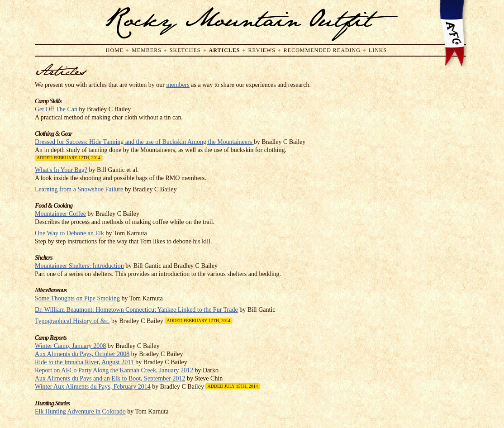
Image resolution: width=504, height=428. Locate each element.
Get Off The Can (56, 109)
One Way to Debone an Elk (69, 233)
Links (378, 50)
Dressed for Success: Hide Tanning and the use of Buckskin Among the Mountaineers (144, 142)
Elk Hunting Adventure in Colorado (80, 411)
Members (147, 50)
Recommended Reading (322, 50)
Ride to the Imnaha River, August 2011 (84, 362)
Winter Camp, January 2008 (70, 346)
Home (115, 50)
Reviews (262, 50)
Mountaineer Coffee (60, 214)
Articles (225, 50)
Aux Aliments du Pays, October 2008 (82, 354)
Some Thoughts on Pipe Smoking (77, 298)
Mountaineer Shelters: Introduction (79, 266)
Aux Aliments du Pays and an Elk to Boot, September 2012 (110, 378)
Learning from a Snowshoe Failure (79, 189)
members (178, 85)
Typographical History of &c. (72, 321)
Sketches (185, 50)
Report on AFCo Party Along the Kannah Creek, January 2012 (114, 370)
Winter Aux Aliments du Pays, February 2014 (93, 387)
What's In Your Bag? (61, 170)
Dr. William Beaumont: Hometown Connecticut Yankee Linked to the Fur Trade (136, 310)
